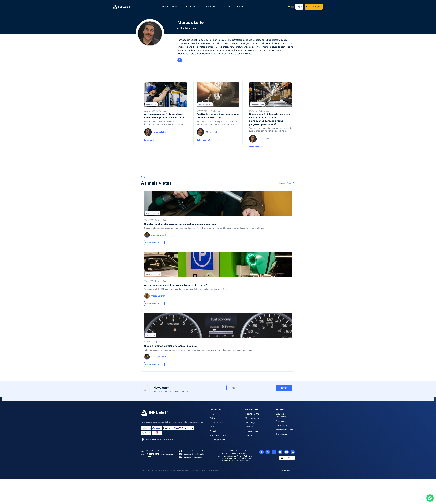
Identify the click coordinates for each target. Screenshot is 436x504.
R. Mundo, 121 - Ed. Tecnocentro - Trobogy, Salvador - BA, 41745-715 (236, 452)
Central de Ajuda (217, 440)
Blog (212, 427)
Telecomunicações (284, 430)
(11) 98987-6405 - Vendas (156, 451)
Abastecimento (152, 213)
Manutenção (151, 104)
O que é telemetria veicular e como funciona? (171, 346)
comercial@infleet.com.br (194, 454)
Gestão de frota (205, 104)
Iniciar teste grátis (314, 7)
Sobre (213, 418)
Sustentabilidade (153, 274)
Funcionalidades (170, 7)
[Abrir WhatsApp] (430, 498)
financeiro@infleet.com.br (194, 451)
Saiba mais (151, 140)
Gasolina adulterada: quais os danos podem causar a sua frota (180, 224)
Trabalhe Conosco (218, 435)
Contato (242, 7)
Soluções (212, 7)
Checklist (249, 435)
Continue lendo (155, 243)
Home (213, 414)
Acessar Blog (287, 183)
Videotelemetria (252, 414)
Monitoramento (252, 418)
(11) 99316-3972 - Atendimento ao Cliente (159, 455)
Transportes (281, 434)
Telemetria (151, 335)
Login (299, 7)
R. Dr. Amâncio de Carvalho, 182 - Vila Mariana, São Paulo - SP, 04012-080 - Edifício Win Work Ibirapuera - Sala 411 (237, 458)
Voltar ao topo (288, 470)
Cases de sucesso (218, 422)
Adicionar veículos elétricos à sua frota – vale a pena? (176, 285)
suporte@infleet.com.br (193, 457)
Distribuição (281, 425)
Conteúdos (193, 7)
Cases (227, 7)
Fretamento (281, 421)
